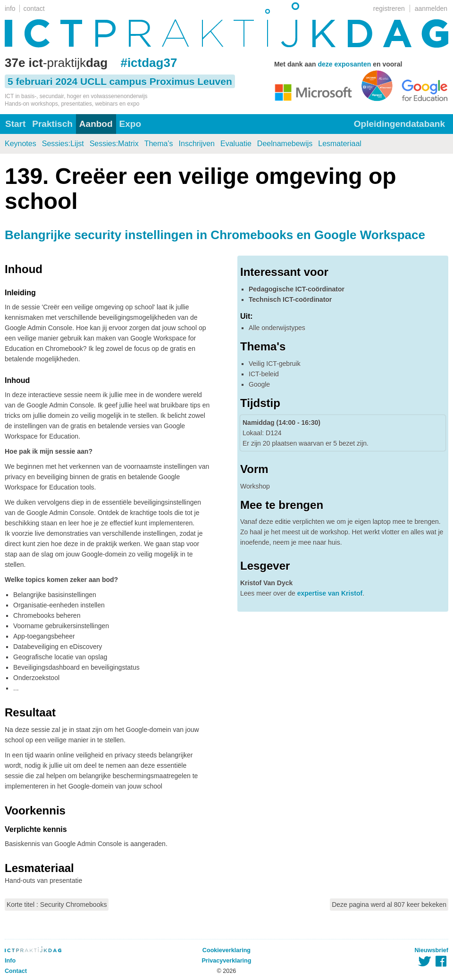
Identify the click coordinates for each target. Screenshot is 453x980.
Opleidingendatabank (399, 124)
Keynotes (21, 144)
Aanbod (96, 124)
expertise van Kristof (330, 593)
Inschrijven (197, 144)
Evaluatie (236, 144)
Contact (16, 971)
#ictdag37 (149, 63)
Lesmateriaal (340, 144)
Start (15, 124)
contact (34, 8)
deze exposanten (344, 64)
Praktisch (52, 124)
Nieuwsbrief (432, 950)
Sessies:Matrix (114, 144)
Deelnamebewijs (285, 144)
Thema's (159, 144)
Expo (130, 124)
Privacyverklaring (226, 961)
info (10, 8)
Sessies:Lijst (63, 144)
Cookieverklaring (226, 950)
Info (10, 961)
